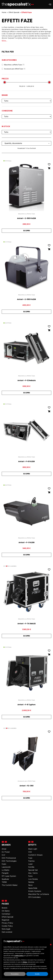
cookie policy (19, 956)
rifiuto (25, 962)
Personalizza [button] (15, 974)
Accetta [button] (37, 974)
